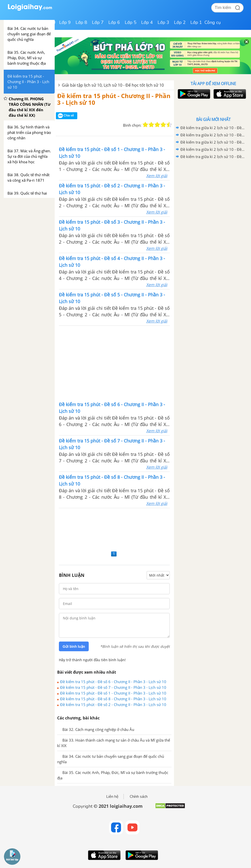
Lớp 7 (98, 22)
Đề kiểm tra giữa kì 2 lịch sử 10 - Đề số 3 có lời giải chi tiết (212, 142)
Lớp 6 (114, 22)
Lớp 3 (163, 22)
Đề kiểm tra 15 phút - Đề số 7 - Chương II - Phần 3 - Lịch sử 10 (113, 687)
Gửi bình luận (74, 647)
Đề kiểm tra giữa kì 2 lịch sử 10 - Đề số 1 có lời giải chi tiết (212, 157)
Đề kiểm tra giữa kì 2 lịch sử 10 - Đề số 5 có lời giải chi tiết (212, 128)
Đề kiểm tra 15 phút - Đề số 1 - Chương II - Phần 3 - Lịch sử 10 (113, 693)
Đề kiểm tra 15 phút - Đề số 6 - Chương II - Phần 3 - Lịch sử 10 (113, 682)
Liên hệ (112, 797)
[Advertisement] (114, 363)
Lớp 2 (180, 22)
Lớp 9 (65, 22)
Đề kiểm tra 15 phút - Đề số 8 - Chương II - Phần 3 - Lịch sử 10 (113, 699)
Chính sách (139, 797)
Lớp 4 (147, 22)
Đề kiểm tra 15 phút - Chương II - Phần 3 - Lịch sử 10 (114, 99)
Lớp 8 (81, 22)
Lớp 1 (196, 22)
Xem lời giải (157, 176)
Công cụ (213, 22)
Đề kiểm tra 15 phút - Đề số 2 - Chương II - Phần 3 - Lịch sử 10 (113, 705)
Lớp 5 (131, 22)
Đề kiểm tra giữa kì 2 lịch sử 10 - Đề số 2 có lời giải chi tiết (212, 149)
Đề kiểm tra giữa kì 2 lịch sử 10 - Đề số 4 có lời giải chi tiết (212, 135)
